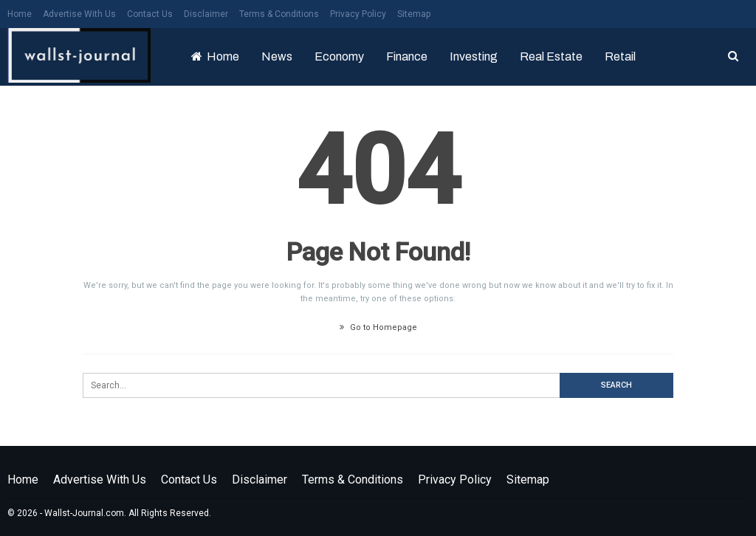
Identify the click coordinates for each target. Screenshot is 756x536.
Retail (620, 56)
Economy (339, 56)
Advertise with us (79, 14)
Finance (407, 56)
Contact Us (150, 14)
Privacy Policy (358, 14)
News (277, 56)
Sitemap (414, 14)
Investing (474, 56)
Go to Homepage (378, 327)
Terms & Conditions (279, 14)
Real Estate (551, 56)
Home (20, 14)
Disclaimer (206, 14)
